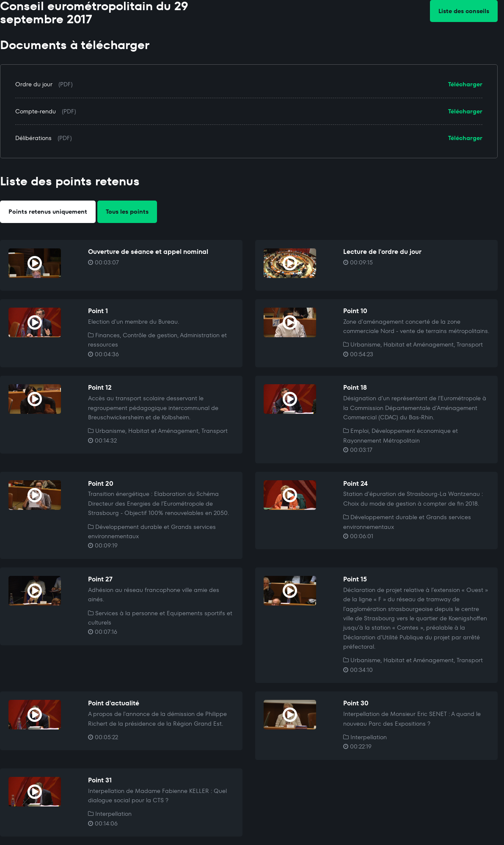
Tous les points (127, 212)
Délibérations (33, 138)
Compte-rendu (36, 111)
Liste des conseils (464, 11)
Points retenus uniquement (48, 212)
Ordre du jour (34, 84)
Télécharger (465, 84)
